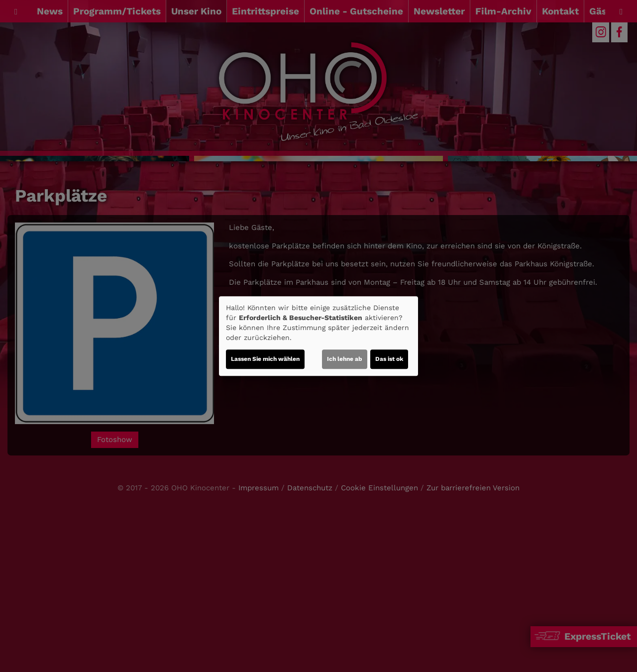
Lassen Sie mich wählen (265, 359)
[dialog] (318, 336)
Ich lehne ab (345, 359)
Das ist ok (389, 359)
